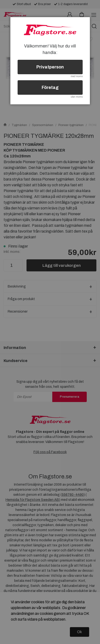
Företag (50, 87)
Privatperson (50, 67)
